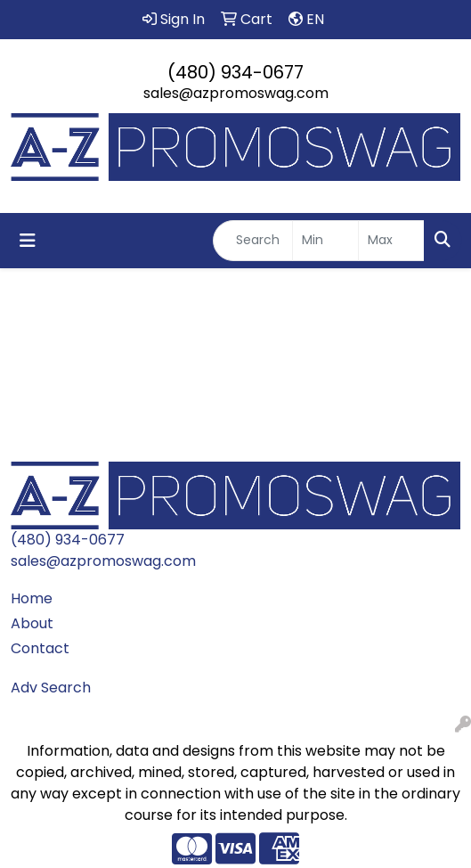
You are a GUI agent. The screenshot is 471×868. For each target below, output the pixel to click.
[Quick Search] (253, 241)
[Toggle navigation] (28, 241)
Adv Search (51, 688)
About (32, 623)
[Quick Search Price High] (391, 241)
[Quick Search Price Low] (325, 241)
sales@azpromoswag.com (236, 93)
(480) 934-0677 (235, 72)
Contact (40, 648)
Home (32, 598)
